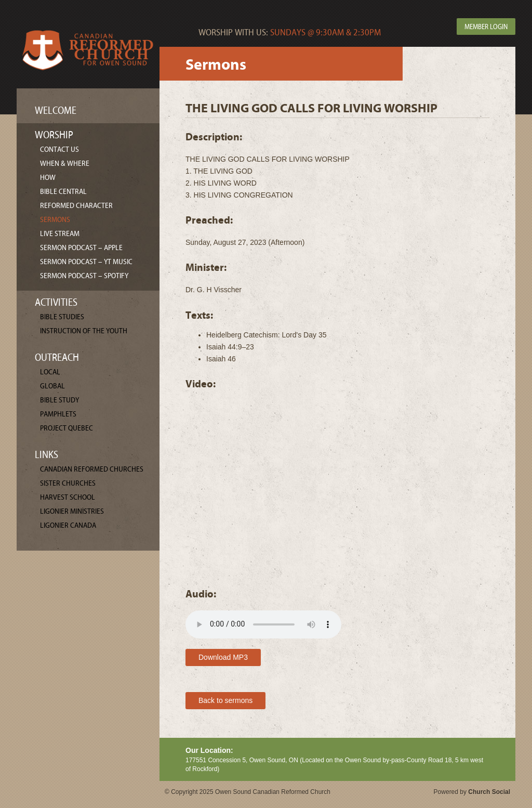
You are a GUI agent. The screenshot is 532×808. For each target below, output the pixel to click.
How (48, 178)
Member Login (486, 27)
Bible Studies (62, 317)
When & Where (65, 164)
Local (50, 372)
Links (46, 455)
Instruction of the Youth (84, 331)
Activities (56, 302)
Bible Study (59, 400)
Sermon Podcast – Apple (81, 248)
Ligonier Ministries (72, 511)
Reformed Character (76, 206)
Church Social (489, 792)
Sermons (55, 220)
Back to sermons (225, 700)
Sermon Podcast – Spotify (84, 276)
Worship (54, 135)
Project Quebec (66, 428)
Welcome (56, 110)
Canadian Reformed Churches (92, 469)
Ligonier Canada (68, 525)
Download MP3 (223, 657)
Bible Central (63, 192)
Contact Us (59, 149)
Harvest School (68, 497)
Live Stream (60, 234)
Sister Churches (68, 483)
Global (52, 386)
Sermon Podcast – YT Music (86, 262)
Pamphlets (58, 414)
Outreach (57, 357)
